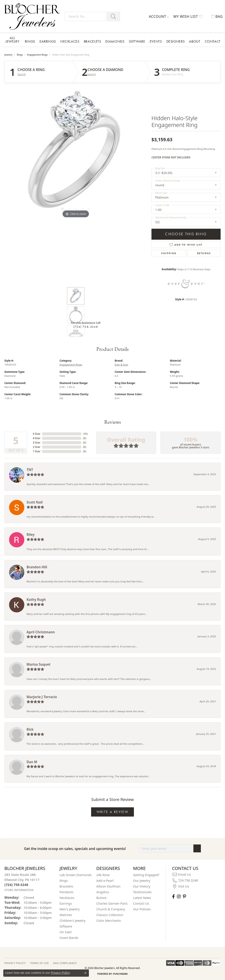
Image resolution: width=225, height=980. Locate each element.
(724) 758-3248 (86, 327)
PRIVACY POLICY (15, 963)
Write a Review (113, 812)
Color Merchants (109, 921)
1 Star (37, 451)
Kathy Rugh (36, 600)
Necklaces (70, 41)
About (195, 41)
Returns (204, 253)
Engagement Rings (37, 55)
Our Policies (142, 909)
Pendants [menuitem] (67, 892)
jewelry (8, 55)
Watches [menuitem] (66, 915)
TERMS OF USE (39, 963)
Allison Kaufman (108, 886)
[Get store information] (19, 890)
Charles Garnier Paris (112, 903)
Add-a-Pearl (105, 881)
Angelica (103, 892)
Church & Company (111, 909)
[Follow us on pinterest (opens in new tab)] (184, 896)
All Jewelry (12, 40)
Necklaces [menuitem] (67, 898)
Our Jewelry (142, 881)
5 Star (37, 434)
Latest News (142, 898)
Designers (176, 41)
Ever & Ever (122, 365)
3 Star (37, 443)
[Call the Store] (16, 885)
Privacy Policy (60, 973)
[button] (159, 16)
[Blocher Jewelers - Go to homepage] (33, 16)
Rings (30, 41)
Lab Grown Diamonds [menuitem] (76, 875)
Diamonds (115, 41)
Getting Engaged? (146, 875)
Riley (31, 534)
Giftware (137, 41)
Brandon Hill (37, 567)
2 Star (37, 447)
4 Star (37, 438)
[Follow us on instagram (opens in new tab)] (179, 896)
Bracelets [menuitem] (66, 886)
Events (156, 41)
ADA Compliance (65, 963)
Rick (30, 729)
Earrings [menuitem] (66, 903)
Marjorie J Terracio (42, 697)
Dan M (32, 762)
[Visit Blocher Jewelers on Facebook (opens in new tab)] (173, 896)
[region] (76, 153)
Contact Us (141, 903)
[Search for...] (85, 16)
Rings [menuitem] (64, 881)
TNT (30, 470)
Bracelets (93, 41)
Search (22, 74)
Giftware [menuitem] (66, 926)
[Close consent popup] (85, 973)
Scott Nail (35, 502)
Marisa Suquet (39, 664)
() (85, 434)
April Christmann (41, 632)
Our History (142, 886)
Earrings (48, 41)
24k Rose (103, 875)
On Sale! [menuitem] (66, 932)
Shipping (169, 253)
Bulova (101, 898)
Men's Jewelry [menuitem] (70, 909)
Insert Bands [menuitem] (69, 938)
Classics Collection (110, 915)
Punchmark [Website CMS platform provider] (120, 974)
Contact (213, 41)
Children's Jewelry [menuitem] (72, 921)
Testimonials (142, 892)
